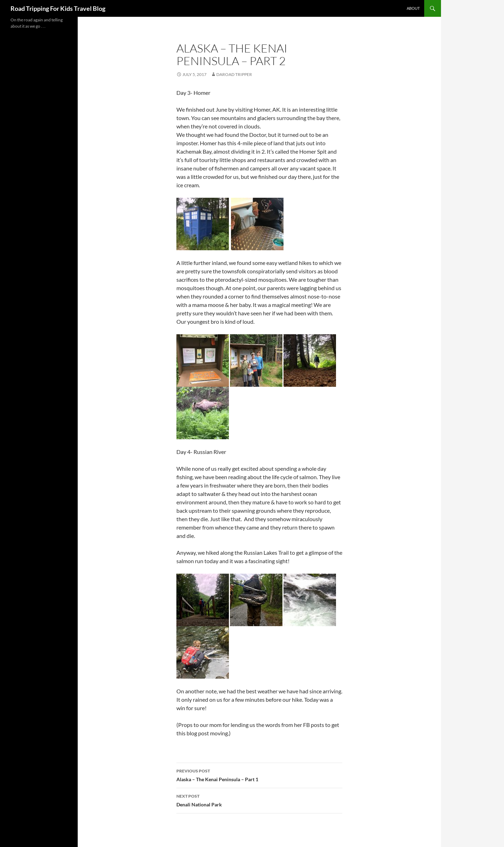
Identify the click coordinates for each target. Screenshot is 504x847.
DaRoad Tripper (234, 74)
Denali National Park (259, 800)
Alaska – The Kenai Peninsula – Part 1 (259, 775)
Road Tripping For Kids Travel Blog (58, 8)
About (413, 8)
